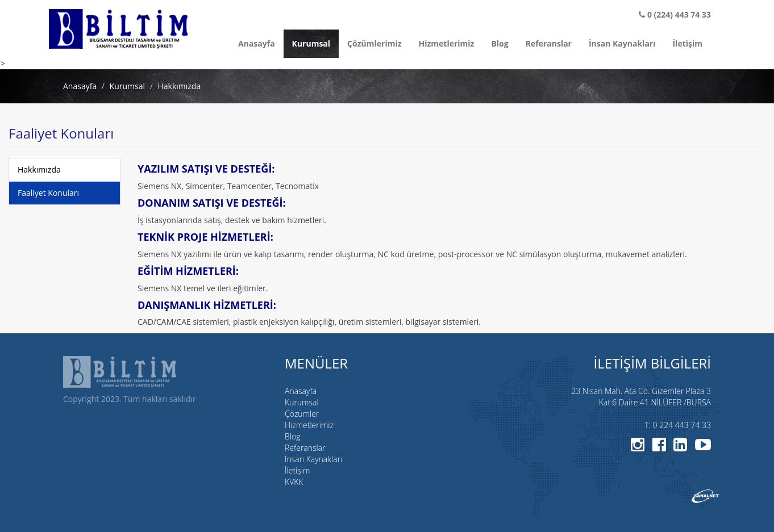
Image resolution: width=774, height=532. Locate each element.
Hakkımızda (39, 169)
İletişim (687, 43)
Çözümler (302, 414)
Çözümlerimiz (374, 43)
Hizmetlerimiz (447, 43)
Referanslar (549, 43)
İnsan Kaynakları (622, 43)
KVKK (294, 482)
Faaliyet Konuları (48, 193)
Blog (500, 43)
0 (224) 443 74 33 (675, 14)
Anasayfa (257, 43)
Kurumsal (311, 43)
